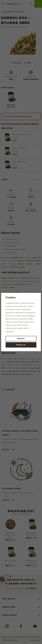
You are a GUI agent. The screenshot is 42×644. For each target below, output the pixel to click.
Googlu (32, 316)
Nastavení (21, 339)
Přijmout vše (21, 345)
